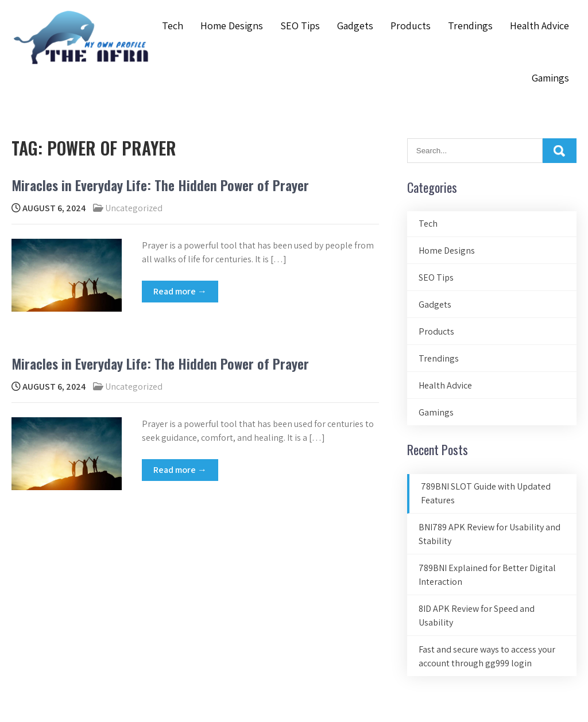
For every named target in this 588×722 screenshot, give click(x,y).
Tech (173, 26)
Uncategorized (134, 208)
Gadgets (355, 26)
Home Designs (232, 26)
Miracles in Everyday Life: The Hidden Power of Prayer (160, 185)
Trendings (470, 26)
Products (411, 26)
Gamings (550, 78)
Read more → (180, 291)
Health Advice (539, 26)
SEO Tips (300, 26)
